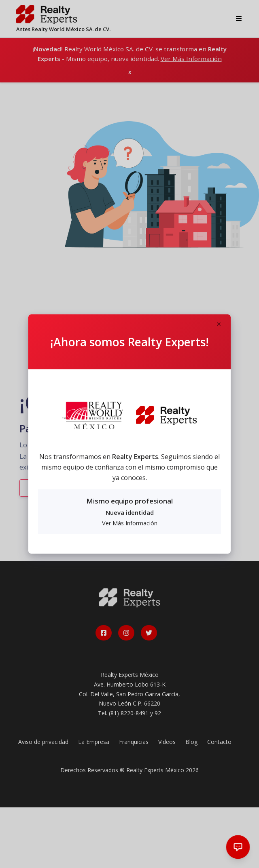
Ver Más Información (130, 523)
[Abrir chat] (238, 847)
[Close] (219, 324)
